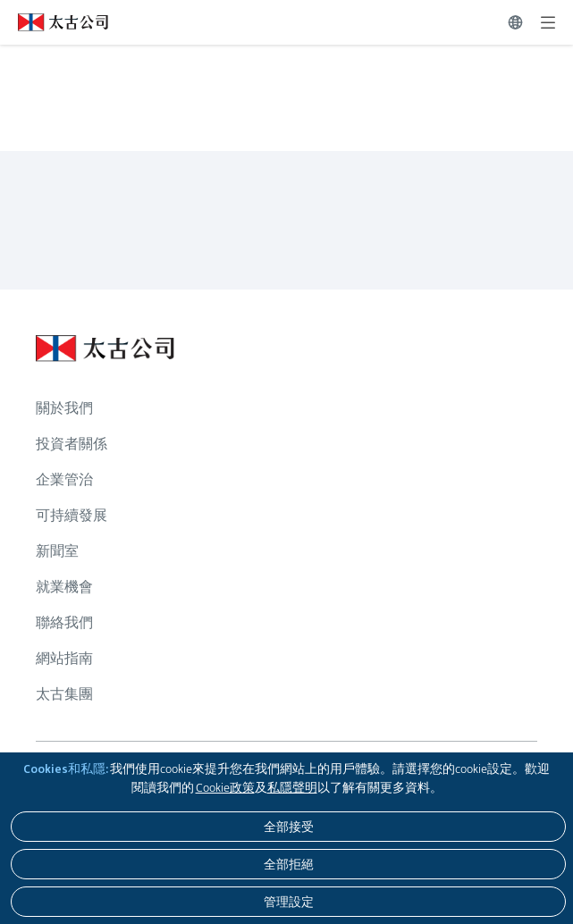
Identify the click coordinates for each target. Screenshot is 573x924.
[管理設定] (288, 902)
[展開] (548, 22)
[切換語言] (515, 22)
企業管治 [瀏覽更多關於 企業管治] (64, 479)
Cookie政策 (225, 787)
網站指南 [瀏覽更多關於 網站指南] (64, 658)
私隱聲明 (292, 787)
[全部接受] (288, 827)
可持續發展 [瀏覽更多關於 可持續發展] (72, 515)
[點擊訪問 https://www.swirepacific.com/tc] (54, 22)
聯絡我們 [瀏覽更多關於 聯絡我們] (64, 622)
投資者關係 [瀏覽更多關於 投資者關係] (72, 444)
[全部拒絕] (288, 864)
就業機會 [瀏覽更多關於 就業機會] (64, 587)
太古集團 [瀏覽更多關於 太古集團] (64, 694)
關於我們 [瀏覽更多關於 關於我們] (64, 408)
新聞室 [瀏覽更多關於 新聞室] (57, 551)
